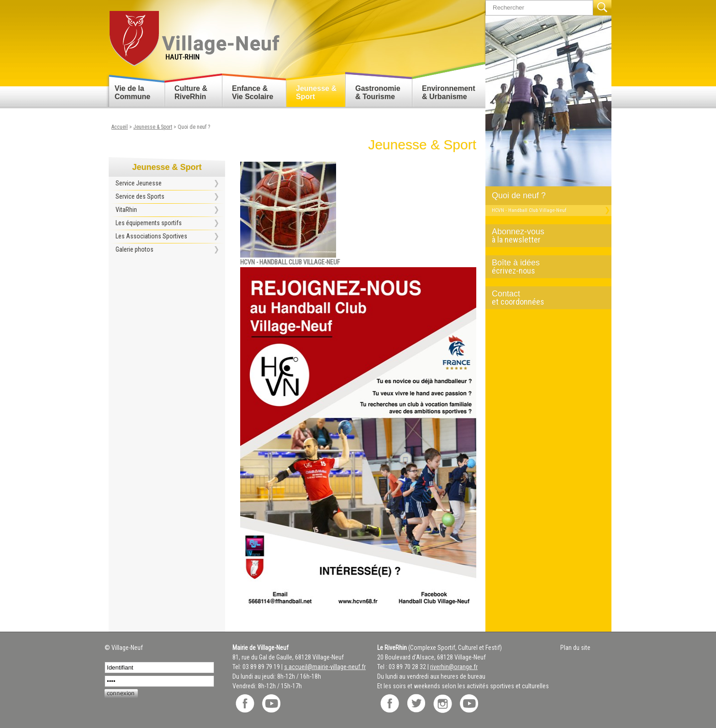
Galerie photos (134, 249)
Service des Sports (140, 196)
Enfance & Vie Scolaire (253, 92)
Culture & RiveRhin (191, 92)
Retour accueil (194, 35)
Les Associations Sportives (151, 236)
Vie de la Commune (132, 92)
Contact (545, 298)
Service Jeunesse (139, 183)
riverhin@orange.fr (454, 667)
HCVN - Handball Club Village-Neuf (529, 210)
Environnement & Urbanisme (448, 92)
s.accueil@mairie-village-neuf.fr (325, 667)
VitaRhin (126, 210)
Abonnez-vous (545, 236)
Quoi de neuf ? (519, 195)
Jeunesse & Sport (316, 92)
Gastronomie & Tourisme (378, 92)
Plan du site (575, 648)
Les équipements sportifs (149, 223)
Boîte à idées (545, 267)
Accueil (120, 127)
